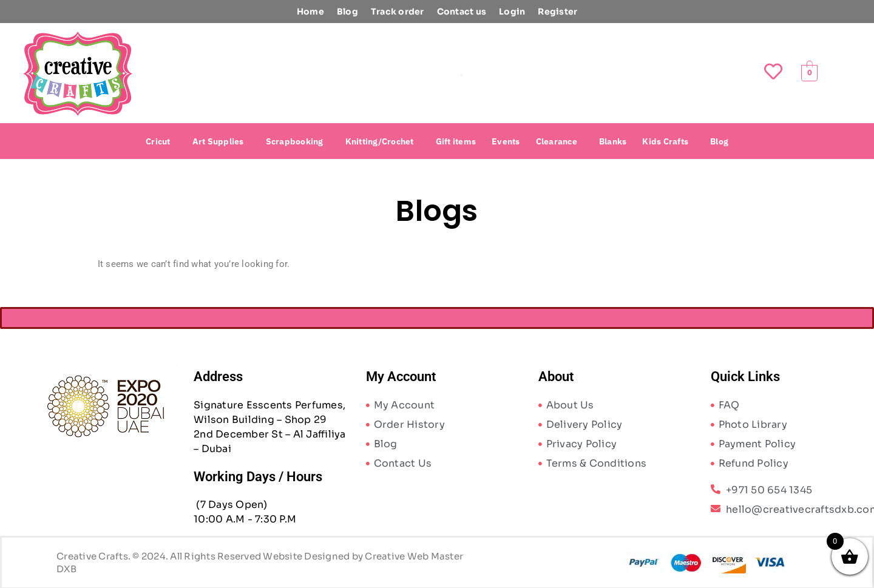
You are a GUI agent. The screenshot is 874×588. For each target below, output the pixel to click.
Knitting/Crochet (380, 141)
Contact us (462, 12)
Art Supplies (218, 141)
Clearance (557, 141)
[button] (161, 141)
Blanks (613, 141)
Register (557, 12)
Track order (398, 12)
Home (310, 12)
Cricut (158, 141)
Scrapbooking (295, 141)
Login (512, 12)
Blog (347, 12)
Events (506, 141)
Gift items (456, 141)
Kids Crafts (665, 141)
